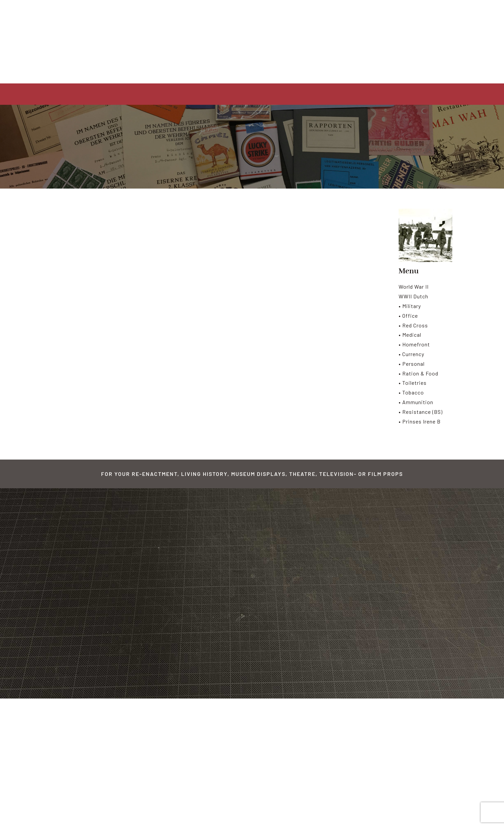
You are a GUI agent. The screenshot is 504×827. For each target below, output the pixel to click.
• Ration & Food (418, 373)
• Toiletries (413, 383)
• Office (408, 316)
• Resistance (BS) (421, 412)
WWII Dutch (413, 296)
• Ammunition (416, 402)
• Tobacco (411, 392)
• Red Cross (413, 325)
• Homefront (414, 344)
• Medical (410, 335)
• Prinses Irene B (420, 421)
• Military (410, 306)
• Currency (411, 354)
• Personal (412, 364)
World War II (414, 287)
